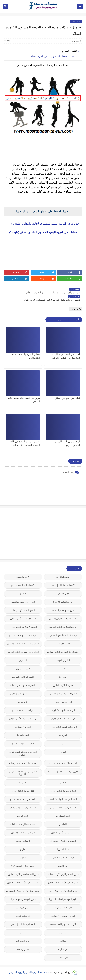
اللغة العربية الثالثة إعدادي (23, 791)
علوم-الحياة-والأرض (63, 908)
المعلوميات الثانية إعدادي (23, 833)
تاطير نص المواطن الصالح (68, 398)
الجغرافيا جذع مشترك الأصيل (63, 694)
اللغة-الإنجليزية (63, 816)
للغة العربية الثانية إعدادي (23, 924)
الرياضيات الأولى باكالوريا (63, 710)
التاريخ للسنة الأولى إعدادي (23, 610)
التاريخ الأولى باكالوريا (63, 602)
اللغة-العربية (23, 816)
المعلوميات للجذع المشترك (63, 841)
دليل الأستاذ (63, 866)
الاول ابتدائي (63, 594)
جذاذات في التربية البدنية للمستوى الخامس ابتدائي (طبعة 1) (43, 224)
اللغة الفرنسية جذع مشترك (23, 808)
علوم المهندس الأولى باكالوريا (63, 899)
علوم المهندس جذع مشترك (23, 899)
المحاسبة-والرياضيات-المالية (23, 824)
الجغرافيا (63, 677)
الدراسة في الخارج (63, 702)
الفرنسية (63, 735)
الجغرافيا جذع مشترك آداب (23, 685)
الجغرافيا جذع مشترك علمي (23, 694)
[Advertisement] (56, 534)
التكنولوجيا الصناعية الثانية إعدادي (23, 652)
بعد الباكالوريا (63, 849)
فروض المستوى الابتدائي (63, 916)
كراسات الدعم (23, 916)
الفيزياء (63, 752)
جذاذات (76, 21)
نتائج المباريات (23, 941)
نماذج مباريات (63, 949)
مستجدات (63, 933)
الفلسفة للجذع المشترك (23, 744)
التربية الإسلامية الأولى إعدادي (63, 619)
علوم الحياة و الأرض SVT (23, 866)
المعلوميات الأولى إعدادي (63, 833)
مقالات (63, 941)
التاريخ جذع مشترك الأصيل (23, 602)
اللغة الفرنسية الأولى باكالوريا (63, 799)
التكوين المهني (63, 660)
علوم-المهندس (23, 908)
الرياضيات (23, 702)
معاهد (23, 933)
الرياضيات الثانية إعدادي (23, 710)
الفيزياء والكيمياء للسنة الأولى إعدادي (23, 753)
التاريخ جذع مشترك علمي (63, 610)
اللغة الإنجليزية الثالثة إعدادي (63, 791)
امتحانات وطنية (23, 841)
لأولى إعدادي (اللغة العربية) (63, 924)
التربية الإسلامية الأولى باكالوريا (23, 619)
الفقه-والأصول (23, 735)
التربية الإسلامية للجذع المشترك (63, 635)
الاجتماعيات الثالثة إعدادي (63, 585)
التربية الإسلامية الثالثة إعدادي (63, 627)
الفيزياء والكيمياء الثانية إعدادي (23, 763)
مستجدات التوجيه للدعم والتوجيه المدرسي (29, 972)
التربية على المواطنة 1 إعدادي (23, 635)
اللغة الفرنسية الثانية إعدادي (63, 808)
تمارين (23, 849)
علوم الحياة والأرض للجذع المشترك (23, 891)
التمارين (23, 660)
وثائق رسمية (23, 949)
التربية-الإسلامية (63, 644)
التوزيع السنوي (23, 669)
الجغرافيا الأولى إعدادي (23, 677)
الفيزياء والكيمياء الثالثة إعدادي (63, 763)
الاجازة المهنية (23, 577)
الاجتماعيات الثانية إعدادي (23, 585)
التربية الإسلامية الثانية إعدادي (23, 627)
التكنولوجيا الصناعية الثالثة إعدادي (23, 644)
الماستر (63, 824)
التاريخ (23, 594)
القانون (63, 783)
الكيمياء (23, 783)
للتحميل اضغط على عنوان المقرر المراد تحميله (53, 56)
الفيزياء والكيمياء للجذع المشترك (63, 771)
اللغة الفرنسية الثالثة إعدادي (23, 799)
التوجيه (63, 669)
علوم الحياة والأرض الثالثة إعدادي (63, 883)
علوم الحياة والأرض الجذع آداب (63, 891)
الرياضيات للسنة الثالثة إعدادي (63, 727)
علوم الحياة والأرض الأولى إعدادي (63, 874)
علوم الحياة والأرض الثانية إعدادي (23, 883)
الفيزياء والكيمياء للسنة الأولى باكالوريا (23, 773)
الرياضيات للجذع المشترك (63, 719)
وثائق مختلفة (63, 958)
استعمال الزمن (63, 577)
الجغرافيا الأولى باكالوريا (63, 685)
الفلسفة (63, 744)
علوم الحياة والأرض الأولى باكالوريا (23, 874)
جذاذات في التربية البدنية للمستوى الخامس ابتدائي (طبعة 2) (43, 232)
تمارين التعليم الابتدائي (63, 858)
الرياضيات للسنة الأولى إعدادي (23, 719)
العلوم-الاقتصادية (23, 727)
